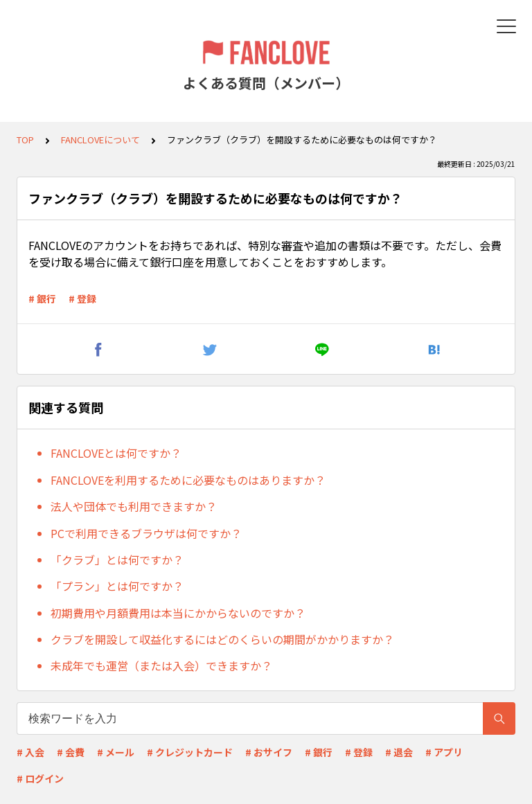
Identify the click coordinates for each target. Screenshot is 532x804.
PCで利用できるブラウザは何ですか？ (146, 533)
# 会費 (71, 752)
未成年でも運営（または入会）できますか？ (161, 665)
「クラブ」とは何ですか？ (117, 560)
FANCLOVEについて (100, 140)
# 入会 (30, 752)
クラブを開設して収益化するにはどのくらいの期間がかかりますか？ (222, 639)
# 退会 (399, 752)
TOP (25, 140)
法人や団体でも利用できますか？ (134, 506)
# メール (116, 752)
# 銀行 (42, 298)
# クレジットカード (190, 752)
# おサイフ (269, 752)
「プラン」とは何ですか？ (117, 586)
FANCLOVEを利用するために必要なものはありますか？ (188, 480)
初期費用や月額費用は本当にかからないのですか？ (178, 613)
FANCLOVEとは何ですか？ (116, 453)
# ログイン (40, 778)
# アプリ (444, 752)
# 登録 (82, 298)
